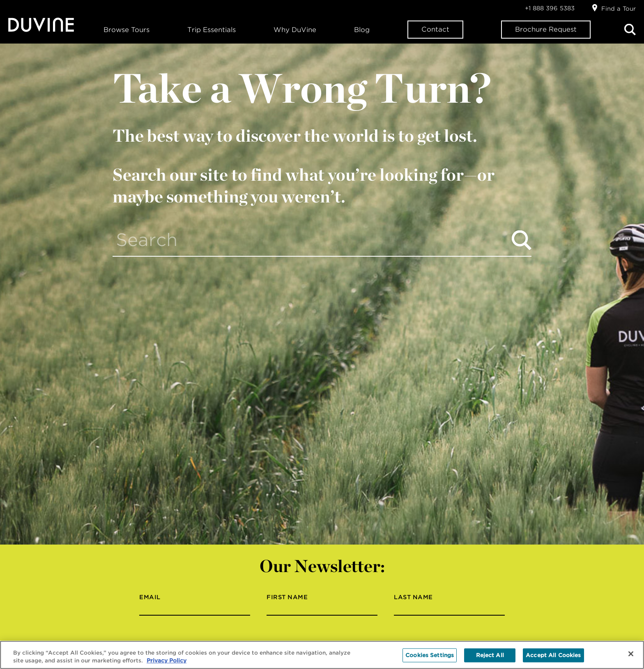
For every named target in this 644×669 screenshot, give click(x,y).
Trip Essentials (212, 30)
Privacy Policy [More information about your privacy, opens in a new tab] (167, 661)
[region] (322, 655)
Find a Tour (619, 9)
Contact (435, 29)
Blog (362, 30)
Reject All (490, 655)
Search (630, 30)
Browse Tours (126, 30)
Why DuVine (295, 30)
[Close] (631, 654)
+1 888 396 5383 (550, 8)
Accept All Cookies (553, 655)
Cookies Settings (430, 655)
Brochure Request (546, 29)
